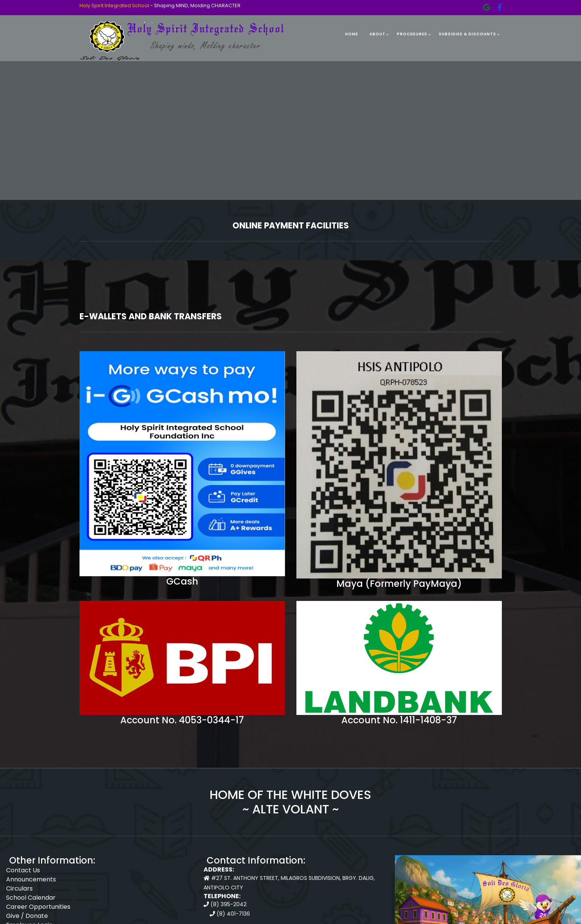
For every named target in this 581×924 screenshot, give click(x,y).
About (377, 34)
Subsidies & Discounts (467, 34)
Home (352, 34)
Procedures (412, 34)
